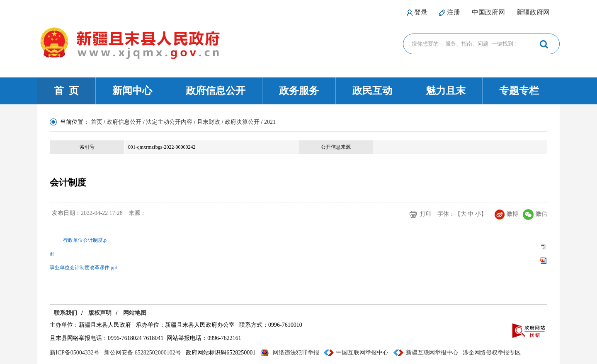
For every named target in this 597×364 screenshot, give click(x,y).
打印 (426, 214)
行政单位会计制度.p (85, 240)
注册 (454, 12)
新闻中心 (132, 91)
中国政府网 (488, 12)
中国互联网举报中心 (362, 353)
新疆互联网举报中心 (432, 353)
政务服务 (299, 91)
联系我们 (66, 313)
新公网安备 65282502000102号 (143, 353)
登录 (421, 12)
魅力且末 (446, 91)
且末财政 (209, 122)
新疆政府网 (533, 12)
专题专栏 (519, 91)
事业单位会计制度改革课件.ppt (83, 268)
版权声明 (100, 313)
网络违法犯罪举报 (296, 353)
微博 (506, 214)
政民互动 (372, 91)
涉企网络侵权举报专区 (492, 353)
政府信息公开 (216, 91)
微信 (535, 214)
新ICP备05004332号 (75, 353)
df (52, 254)
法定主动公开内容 (169, 122)
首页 (97, 122)
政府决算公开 (242, 122)
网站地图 (135, 313)
